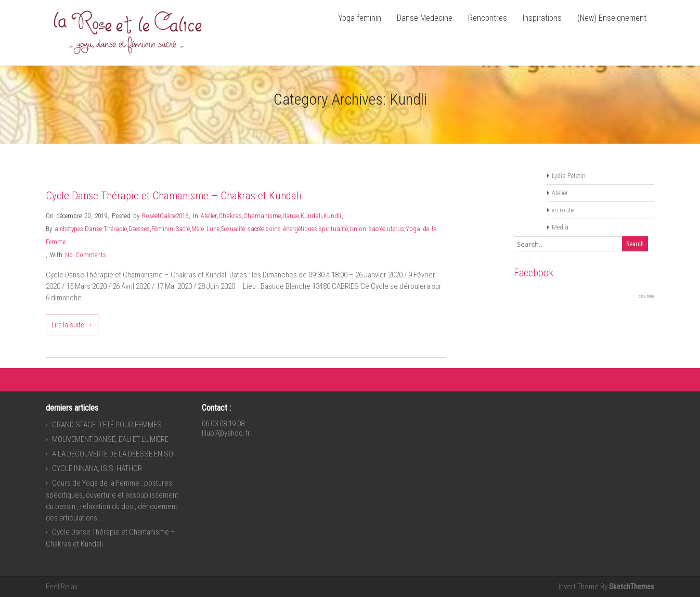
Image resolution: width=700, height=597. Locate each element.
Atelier (209, 216)
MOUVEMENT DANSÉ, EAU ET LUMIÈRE (110, 439)
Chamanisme (262, 216)
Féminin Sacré (171, 229)
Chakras (230, 216)
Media (560, 227)
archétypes (69, 229)
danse (291, 216)
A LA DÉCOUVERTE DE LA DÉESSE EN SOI (113, 454)
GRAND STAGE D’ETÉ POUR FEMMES (107, 425)
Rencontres (488, 18)
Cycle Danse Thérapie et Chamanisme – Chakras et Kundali (174, 196)
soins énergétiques (291, 229)
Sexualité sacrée (243, 229)
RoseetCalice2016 (165, 216)
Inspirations (542, 18)
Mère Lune (205, 229)
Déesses (139, 229)
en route (563, 210)
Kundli (332, 216)
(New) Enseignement (612, 18)
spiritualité (333, 229)
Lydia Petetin (569, 176)
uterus (396, 229)
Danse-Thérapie (106, 229)
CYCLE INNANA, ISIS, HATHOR (97, 468)
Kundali (311, 216)
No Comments (86, 255)
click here (646, 296)
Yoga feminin (360, 18)
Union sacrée (367, 229)
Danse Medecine (425, 18)
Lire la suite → (72, 325)
